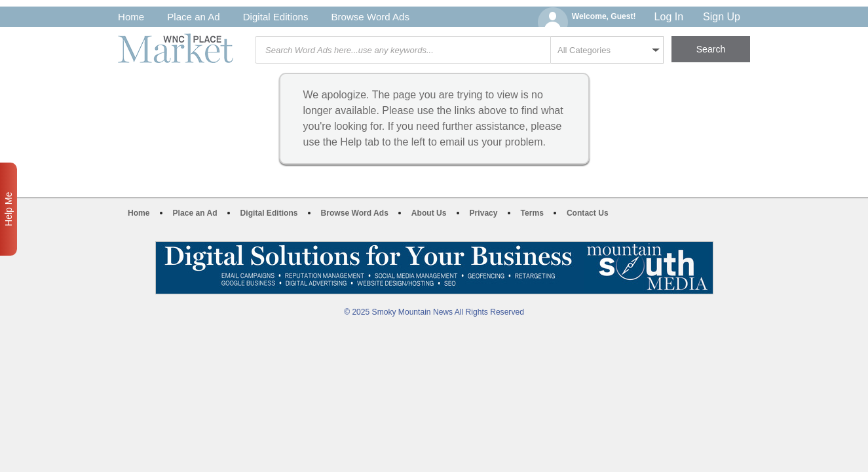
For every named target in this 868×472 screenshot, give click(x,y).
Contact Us (588, 213)
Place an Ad (193, 17)
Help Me (9, 209)
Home (131, 17)
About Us (429, 213)
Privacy (484, 213)
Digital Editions (276, 17)
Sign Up (722, 17)
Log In (669, 17)
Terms (532, 213)
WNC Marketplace (176, 48)
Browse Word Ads (370, 17)
